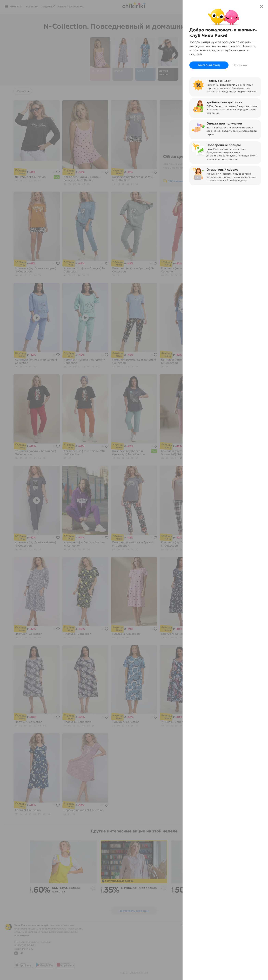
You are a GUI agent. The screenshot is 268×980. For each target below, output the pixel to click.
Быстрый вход (209, 65)
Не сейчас (240, 65)
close (262, 6)
